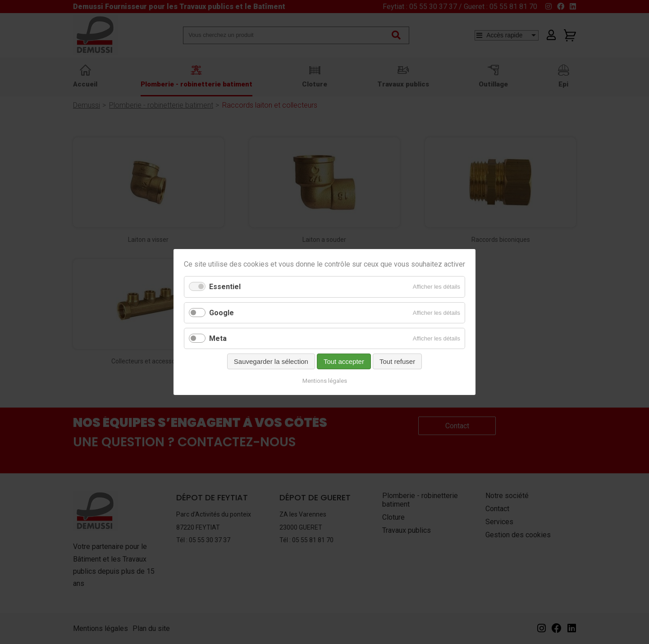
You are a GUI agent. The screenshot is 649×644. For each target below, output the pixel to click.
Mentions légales (325, 381)
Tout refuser (397, 361)
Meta (218, 338)
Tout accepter (344, 361)
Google (222, 313)
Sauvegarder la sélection (271, 361)
